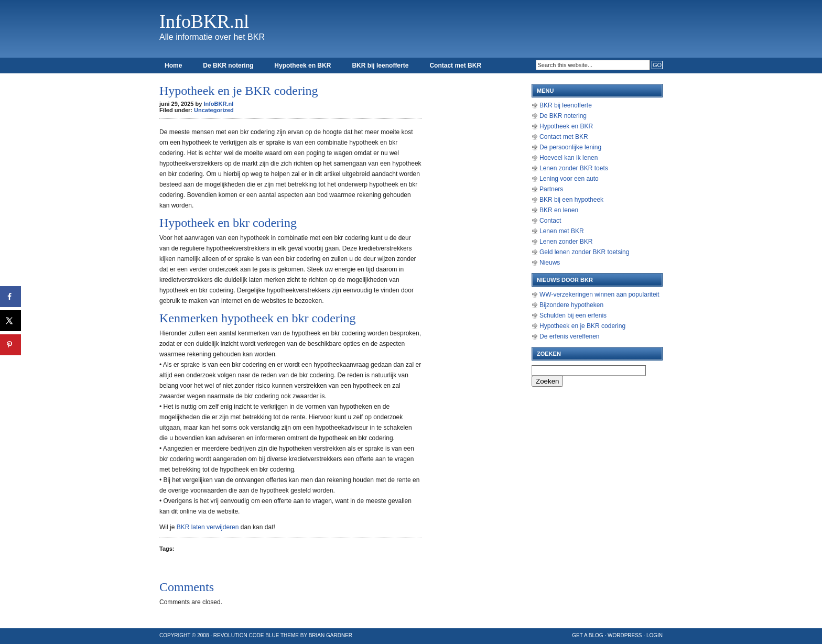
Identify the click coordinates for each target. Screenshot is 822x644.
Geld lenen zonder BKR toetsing (584, 252)
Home (173, 66)
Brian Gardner (331, 635)
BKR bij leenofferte (380, 66)
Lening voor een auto (569, 179)
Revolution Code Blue (246, 635)
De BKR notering (228, 66)
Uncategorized (214, 110)
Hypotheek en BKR (302, 66)
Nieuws (550, 263)
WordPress (625, 635)
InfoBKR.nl (204, 21)
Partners (551, 189)
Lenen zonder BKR (566, 242)
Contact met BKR (455, 66)
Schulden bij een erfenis (573, 315)
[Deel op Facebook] (10, 297)
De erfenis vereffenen (570, 336)
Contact (550, 221)
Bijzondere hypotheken (571, 305)
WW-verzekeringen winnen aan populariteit (599, 294)
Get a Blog (587, 635)
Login (655, 635)
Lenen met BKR (562, 231)
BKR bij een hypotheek (571, 200)
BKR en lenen (559, 210)
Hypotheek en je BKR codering (582, 326)
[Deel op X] (10, 321)
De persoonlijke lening (570, 147)
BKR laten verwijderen (208, 527)
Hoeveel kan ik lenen (569, 158)
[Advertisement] (479, 236)
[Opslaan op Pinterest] (10, 345)
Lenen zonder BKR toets (574, 168)
